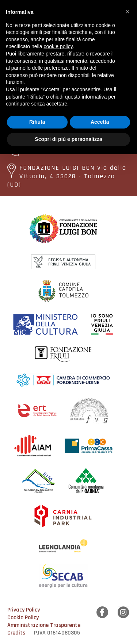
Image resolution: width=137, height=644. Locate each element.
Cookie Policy (23, 618)
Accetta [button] (100, 122)
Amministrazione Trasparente (44, 625)
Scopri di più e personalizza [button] (68, 139)
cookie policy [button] (58, 46)
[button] (128, 12)
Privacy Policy (24, 610)
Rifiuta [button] (37, 122)
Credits (16, 633)
